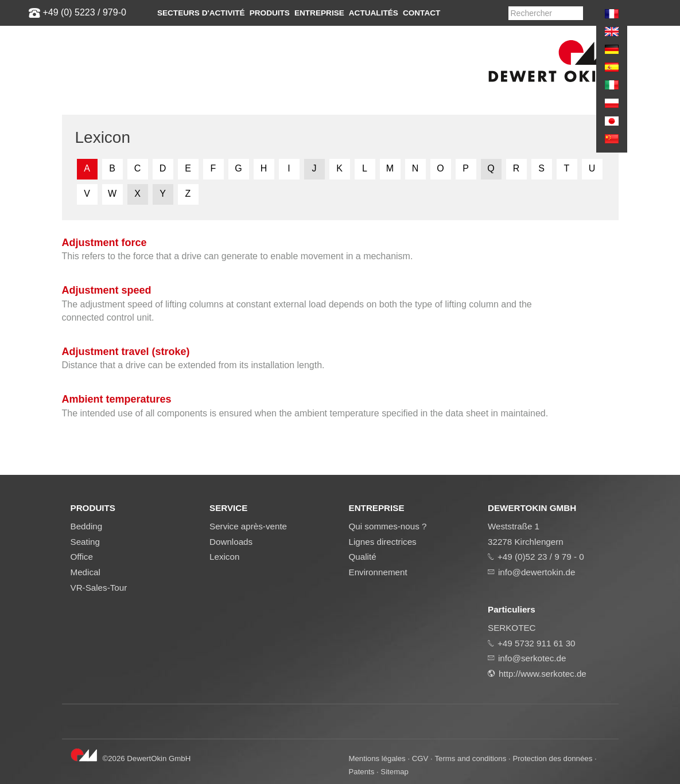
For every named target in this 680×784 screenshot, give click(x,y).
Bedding (87, 526)
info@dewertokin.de (537, 572)
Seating (86, 542)
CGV (420, 758)
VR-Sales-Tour (99, 588)
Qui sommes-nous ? (388, 526)
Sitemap (395, 772)
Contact (421, 13)
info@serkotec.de (532, 658)
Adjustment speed (107, 290)
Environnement (378, 572)
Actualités (374, 13)
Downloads (231, 542)
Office (82, 557)
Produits (270, 13)
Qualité (363, 557)
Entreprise (319, 13)
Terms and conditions (470, 758)
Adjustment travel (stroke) (126, 352)
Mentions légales (377, 758)
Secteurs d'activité (201, 13)
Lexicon (224, 557)
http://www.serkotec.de (543, 674)
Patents (362, 772)
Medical (86, 572)
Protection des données (552, 758)
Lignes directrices (383, 542)
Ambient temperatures (117, 399)
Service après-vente (248, 526)
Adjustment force (104, 243)
